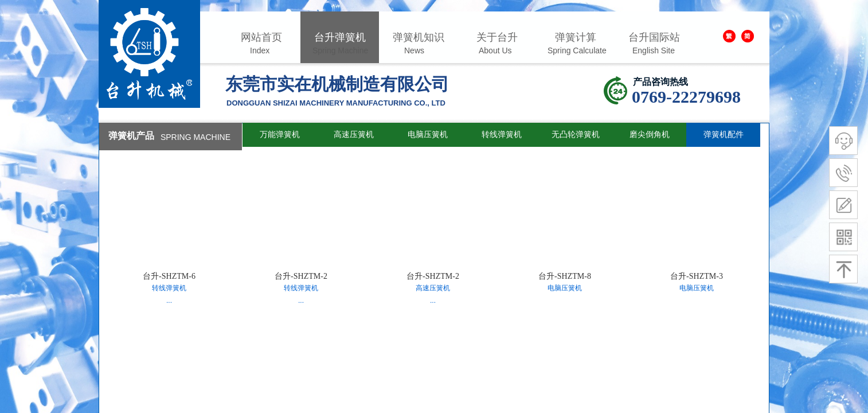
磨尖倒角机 (650, 135)
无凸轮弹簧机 (576, 135)
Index (260, 50)
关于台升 (497, 37)
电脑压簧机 (428, 135)
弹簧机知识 (419, 37)
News (414, 50)
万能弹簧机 (280, 135)
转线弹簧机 (502, 135)
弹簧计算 (576, 37)
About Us (495, 50)
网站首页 (261, 37)
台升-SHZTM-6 (169, 276)
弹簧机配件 (724, 135)
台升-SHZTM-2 (301, 276)
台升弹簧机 (340, 37)
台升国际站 (654, 37)
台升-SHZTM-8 (565, 276)
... (169, 301)
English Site (654, 50)
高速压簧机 (354, 135)
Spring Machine (340, 50)
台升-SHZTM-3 (697, 276)
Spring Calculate (577, 50)
